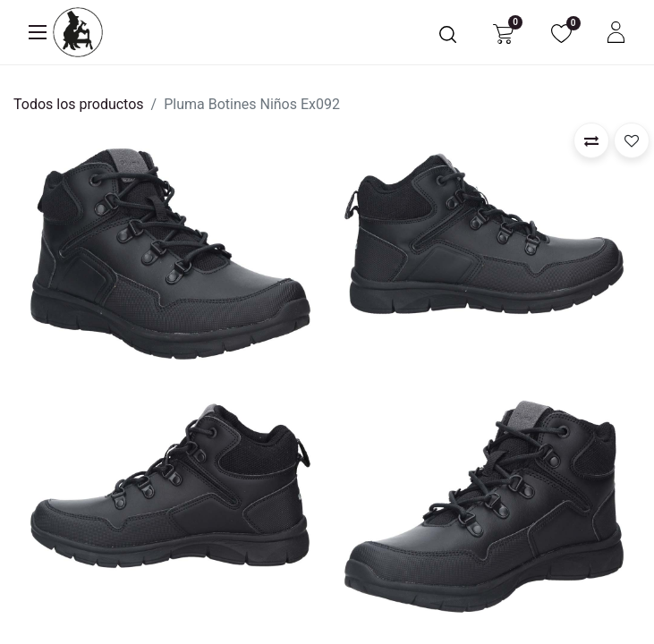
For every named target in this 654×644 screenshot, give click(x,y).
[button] (591, 140)
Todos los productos (79, 104)
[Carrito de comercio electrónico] (503, 33)
